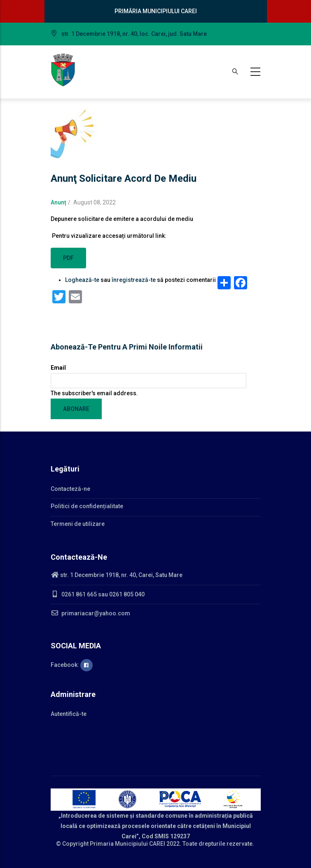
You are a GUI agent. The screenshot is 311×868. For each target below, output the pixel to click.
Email (58, 368)
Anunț (58, 202)
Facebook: (72, 665)
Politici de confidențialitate (87, 506)
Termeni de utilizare (78, 524)
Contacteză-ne (70, 489)
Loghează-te (82, 280)
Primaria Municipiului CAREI (127, 844)
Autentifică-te (69, 714)
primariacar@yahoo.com (90, 613)
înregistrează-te (134, 280)
